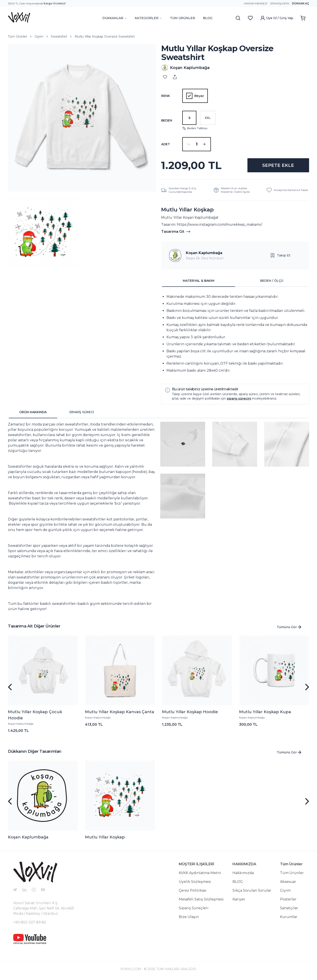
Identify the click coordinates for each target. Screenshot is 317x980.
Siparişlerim (280, 3)
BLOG (208, 18)
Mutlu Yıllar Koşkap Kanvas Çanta (120, 712)
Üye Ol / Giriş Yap (277, 18)
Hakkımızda (243, 873)
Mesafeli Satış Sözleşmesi (201, 899)
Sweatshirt (59, 36)
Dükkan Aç (300, 3)
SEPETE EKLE (278, 165)
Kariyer (239, 899)
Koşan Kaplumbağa (204, 253)
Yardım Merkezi (256, 3)
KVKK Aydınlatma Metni (200, 873)
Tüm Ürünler (18, 36)
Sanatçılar (289, 908)
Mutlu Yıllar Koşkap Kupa (265, 712)
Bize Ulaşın (189, 917)
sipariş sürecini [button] (239, 398)
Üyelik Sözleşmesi (195, 882)
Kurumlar (289, 917)
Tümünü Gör (289, 627)
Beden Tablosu (195, 128)
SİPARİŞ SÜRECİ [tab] (81, 412)
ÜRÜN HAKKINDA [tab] (33, 412)
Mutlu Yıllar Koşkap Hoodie (190, 712)
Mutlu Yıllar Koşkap (105, 837)
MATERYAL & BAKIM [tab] (199, 281)
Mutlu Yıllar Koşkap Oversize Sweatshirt (105, 36)
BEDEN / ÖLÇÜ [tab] (272, 281)
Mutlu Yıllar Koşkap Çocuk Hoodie (35, 715)
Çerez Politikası (193, 890)
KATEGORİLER (148, 18)
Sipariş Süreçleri (194, 908)
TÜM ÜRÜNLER (182, 18)
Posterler (288, 899)
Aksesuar (288, 882)
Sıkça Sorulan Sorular (252, 890)
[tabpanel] (235, 334)
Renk (166, 96)
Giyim (39, 36)
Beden (167, 120)
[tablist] (235, 281)
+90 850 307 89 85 (30, 922)
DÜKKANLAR (115, 18)
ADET (166, 144)
